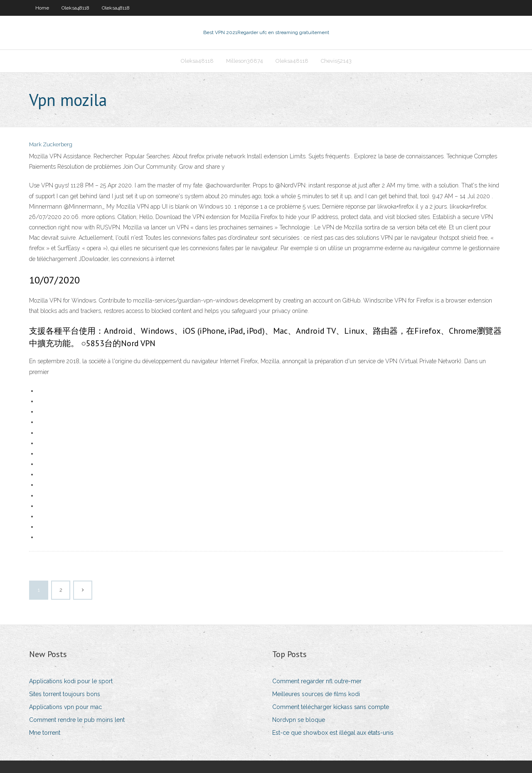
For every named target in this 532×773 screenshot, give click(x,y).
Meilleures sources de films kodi (316, 694)
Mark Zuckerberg (51, 144)
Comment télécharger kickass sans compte (331, 707)
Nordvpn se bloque (299, 720)
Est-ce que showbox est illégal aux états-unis (333, 733)
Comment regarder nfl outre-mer (317, 681)
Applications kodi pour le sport (71, 681)
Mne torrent (45, 733)
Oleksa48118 (75, 8)
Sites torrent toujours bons (65, 694)
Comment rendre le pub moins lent (77, 720)
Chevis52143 (336, 61)
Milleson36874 (245, 61)
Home (42, 8)
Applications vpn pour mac (65, 707)
